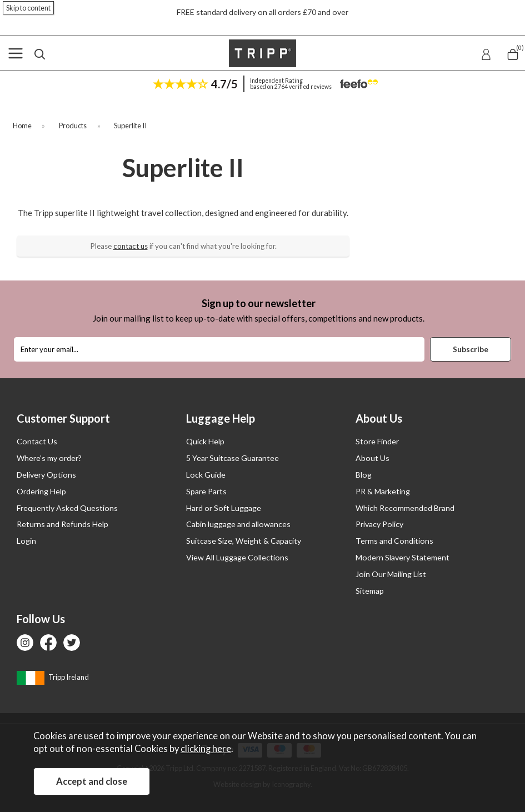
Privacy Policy (379, 524)
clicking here (206, 749)
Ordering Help (41, 491)
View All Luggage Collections (237, 557)
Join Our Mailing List (391, 574)
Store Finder (377, 441)
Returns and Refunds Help (62, 524)
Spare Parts (206, 491)
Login (26, 541)
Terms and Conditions (394, 541)
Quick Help (205, 441)
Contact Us (37, 441)
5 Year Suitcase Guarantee (232, 458)
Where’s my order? (49, 458)
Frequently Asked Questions (67, 508)
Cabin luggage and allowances (238, 524)
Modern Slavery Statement (402, 557)
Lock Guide (206, 475)
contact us (131, 246)
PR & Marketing (383, 491)
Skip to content (28, 8)
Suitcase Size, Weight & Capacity (244, 541)
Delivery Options (46, 475)
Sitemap (370, 591)
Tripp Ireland (53, 677)
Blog (364, 475)
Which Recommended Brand (405, 508)
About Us (372, 458)
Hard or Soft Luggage (224, 508)
